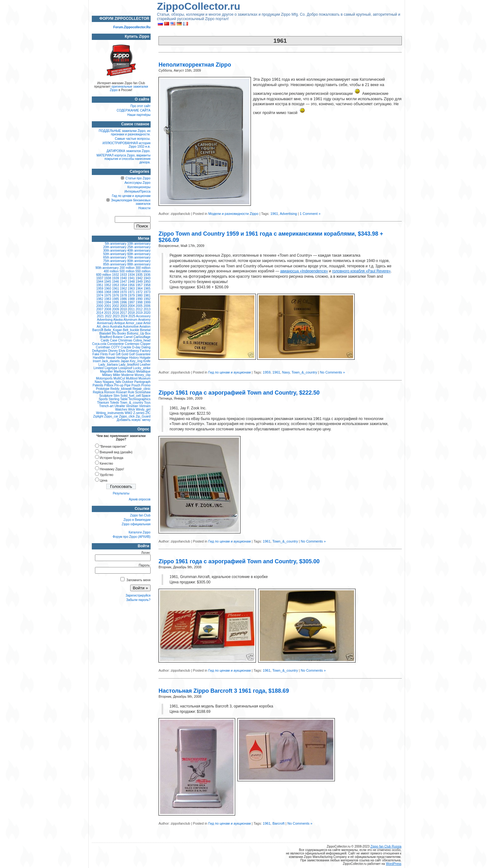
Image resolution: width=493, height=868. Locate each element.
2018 (131, 313)
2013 (147, 309)
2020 (147, 313)
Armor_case (134, 323)
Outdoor (128, 382)
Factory (145, 351)
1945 (108, 282)
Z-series (139, 413)
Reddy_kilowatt (121, 389)
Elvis (122, 351)
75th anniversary (115, 261)
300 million (143, 268)
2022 (108, 316)
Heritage (122, 358)
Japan (125, 361)
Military (107, 375)
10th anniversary (139, 244)
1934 (131, 275)
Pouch (136, 385)
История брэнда (111, 458)
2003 (123, 306)
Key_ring (136, 361)
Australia (116, 327)
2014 (100, 313)
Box (148, 333)
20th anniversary (115, 247)
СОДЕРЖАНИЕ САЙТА (134, 110)
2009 (115, 309)
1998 (139, 302)
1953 (115, 285)
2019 (139, 313)
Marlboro (120, 371)
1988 (131, 299)
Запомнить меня (135, 580)
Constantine (116, 344)
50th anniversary (115, 254)
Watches (121, 409)
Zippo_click (127, 416)
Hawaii (111, 358)
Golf (132, 354)
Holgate (145, 358)
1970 (123, 292)
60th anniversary (139, 254)
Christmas (125, 340)
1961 (274, 214)
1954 (123, 285)
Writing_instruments (110, 413)
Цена (103, 480)
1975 (108, 295)
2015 (108, 313)
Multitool (132, 378)
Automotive (131, 327)
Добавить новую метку (133, 420)
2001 (108, 306)
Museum (144, 378)
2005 (139, 306)
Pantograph (142, 382)
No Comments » (332, 372)
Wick (132, 409)
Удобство (106, 475)
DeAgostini (100, 351)
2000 (100, 306)
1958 (147, 285)
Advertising (288, 214)
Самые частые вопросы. (133, 139)
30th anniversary (115, 251)
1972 (139, 292)
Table (124, 399)
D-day (136, 347)
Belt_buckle (131, 330)
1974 (100, 295)
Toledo (114, 403)
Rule (131, 392)
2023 (116, 316)
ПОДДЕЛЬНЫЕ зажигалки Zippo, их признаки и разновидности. (125, 133)
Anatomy (144, 320)
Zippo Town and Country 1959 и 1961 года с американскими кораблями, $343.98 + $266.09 (271, 237)
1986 (123, 299)
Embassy (133, 351)
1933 (123, 275)
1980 (139, 295)
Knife (147, 361)
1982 (100, 299)
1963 (131, 289)
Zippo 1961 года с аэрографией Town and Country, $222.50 (239, 393)
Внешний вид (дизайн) (116, 452)
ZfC (148, 413)
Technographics (140, 399)
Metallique (143, 371)
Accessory (143, 316)
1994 (108, 302)
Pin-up (119, 385)
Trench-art (106, 406)
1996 (123, 302)
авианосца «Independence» (304, 271)
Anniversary (105, 323)
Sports (103, 399)
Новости (144, 208)
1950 (147, 282)
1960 (108, 289)
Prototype (103, 389)
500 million (127, 271)
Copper (145, 344)
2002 (115, 306)
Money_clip (143, 375)
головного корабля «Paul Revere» (361, 271)
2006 (147, 306)
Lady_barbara (108, 365)
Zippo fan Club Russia (386, 846)
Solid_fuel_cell (131, 396)
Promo (146, 385)
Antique (120, 323)
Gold (125, 354)
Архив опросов (140, 499)
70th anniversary (139, 257)
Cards (105, 340)
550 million (143, 271)
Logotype (111, 368)
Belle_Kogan (113, 330)
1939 (115, 278)
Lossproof (125, 368)
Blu (114, 333)
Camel (128, 337)
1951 (100, 285)
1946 (115, 282)
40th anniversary (139, 251)
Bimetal (145, 330)
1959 (267, 372)
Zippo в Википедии (137, 520)
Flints (104, 354)
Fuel (112, 354)
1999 (147, 302)
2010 (123, 309)
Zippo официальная (136, 524)
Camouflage (142, 337)
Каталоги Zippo (140, 532)
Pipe (127, 385)
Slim (116, 396)
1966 (100, 292)
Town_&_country (304, 372)
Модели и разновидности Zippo (233, 214)
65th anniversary (115, 257)
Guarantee (143, 354)
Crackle (126, 347)
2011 (131, 309)
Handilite (99, 358)
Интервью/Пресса (138, 191)
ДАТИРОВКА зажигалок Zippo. (129, 151)
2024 (124, 316)
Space (146, 396)
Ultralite (120, 406)
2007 (100, 309)
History (134, 358)
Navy (286, 372)
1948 (131, 282)
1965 (147, 289)
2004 (131, 306)
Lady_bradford (129, 365)
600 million (104, 275)
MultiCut (119, 378)
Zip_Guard (143, 416)
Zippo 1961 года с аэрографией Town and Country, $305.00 (239, 561)
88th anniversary (139, 264)
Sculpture (106, 396)
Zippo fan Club (140, 515)
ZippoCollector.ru (199, 6)
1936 (147, 275)
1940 (123, 278)
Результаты (121, 493)
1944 (100, 282)
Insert (97, 361)
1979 (131, 295)
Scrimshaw (143, 392)
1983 (108, 299)
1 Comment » (310, 214)
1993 (100, 302)
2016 (115, 313)
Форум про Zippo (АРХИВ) (131, 537)
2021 (100, 316)
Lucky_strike (142, 368)
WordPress (393, 864)
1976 (115, 295)
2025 (132, 316)
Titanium (103, 403)
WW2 (128, 413)
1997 (131, 302)
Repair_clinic (141, 389)
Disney (113, 351)
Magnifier (106, 371)
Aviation (145, 327)
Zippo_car (111, 416)
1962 (123, 289)
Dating (146, 347)
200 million (127, 268)
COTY (115, 347)
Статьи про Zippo (138, 178)
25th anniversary (139, 247)
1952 (108, 285)
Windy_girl (143, 409)
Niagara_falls (112, 382)
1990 (139, 299)
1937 (100, 278)
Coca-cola (99, 344)
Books (122, 333)
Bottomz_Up (136, 333)
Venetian (132, 406)
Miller (117, 375)
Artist (147, 323)
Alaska (118, 320)
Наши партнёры (139, 115)
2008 (108, 309)
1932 (115, 275)
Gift (118, 354)
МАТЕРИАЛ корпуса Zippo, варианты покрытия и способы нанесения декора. (124, 159)
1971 (131, 292)
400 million (111, 271)
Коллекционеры (139, 187)
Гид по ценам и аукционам (229, 372)
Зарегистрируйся (138, 595)
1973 (147, 292)
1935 (139, 275)
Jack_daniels (111, 361)
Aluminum (130, 320)
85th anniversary (115, 264)
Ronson (109, 392)
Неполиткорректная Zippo (195, 65)
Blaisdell (105, 333)
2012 (139, 309)
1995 (115, 302)
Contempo (132, 344)
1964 (139, 289)
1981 (147, 295)
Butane (118, 337)
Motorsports (104, 378)
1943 (147, 278)
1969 (115, 292)
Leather (145, 365)
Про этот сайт (141, 106)
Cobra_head (142, 340)
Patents (98, 385)
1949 (139, 282)
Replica (98, 392)
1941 (131, 278)
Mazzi (131, 371)
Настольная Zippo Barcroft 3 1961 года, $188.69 (224, 691)
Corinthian (103, 347)
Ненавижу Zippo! (112, 469)
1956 (131, 285)
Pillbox (109, 385)
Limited (98, 368)
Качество (106, 464)
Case (114, 340)
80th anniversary (139, 261)
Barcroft (278, 823)
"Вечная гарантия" (113, 447)
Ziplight (98, 416)
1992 (147, 299)
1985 (115, 299)
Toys (147, 403)
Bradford (106, 337)
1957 (139, 285)
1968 (108, 292)
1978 (123, 295)
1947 (123, 282)
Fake (96, 354)
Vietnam (145, 406)
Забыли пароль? (138, 600)
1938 (108, 278)
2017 (123, 313)
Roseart (122, 392)
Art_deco (103, 327)
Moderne (127, 375)
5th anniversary (116, 244)
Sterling (114, 399)
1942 (139, 278)
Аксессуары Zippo (138, 183)
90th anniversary (107, 268)
